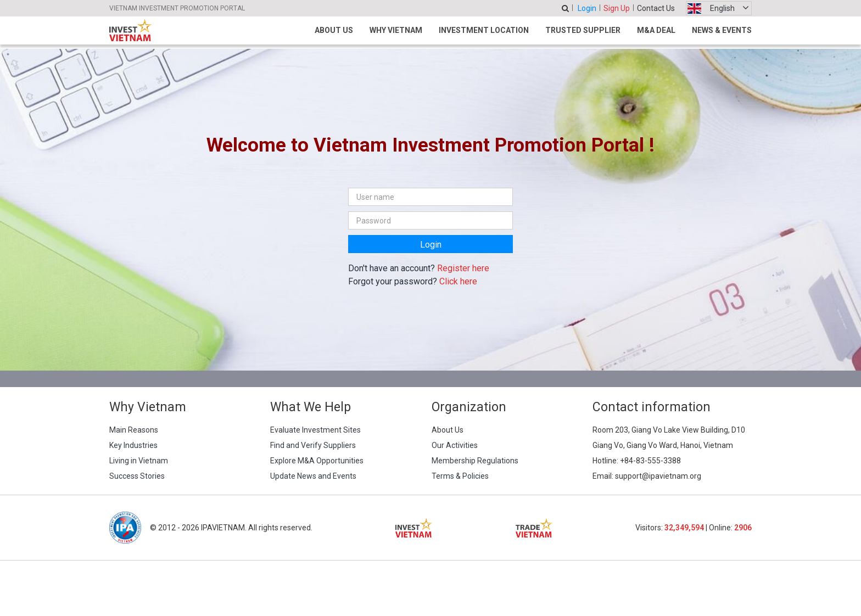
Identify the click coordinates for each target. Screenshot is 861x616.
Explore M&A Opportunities (317, 461)
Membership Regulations (475, 461)
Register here (463, 268)
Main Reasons (134, 430)
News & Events (722, 30)
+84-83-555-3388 (650, 461)
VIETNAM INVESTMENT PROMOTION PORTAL (177, 8)
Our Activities (455, 445)
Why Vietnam (396, 30)
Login (587, 8)
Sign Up (617, 8)
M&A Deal (656, 30)
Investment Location (484, 30)
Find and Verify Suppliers (313, 445)
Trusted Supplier (583, 30)
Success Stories (137, 476)
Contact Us (656, 8)
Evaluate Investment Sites (315, 430)
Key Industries (133, 445)
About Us (334, 30)
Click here (458, 281)
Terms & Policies (460, 476)
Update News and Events (313, 476)
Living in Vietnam (139, 461)
